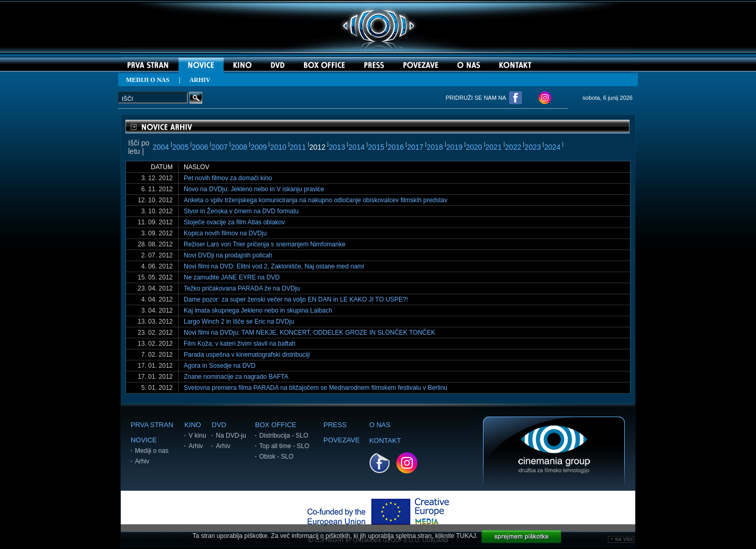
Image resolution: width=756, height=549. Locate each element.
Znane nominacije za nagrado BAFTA (236, 377)
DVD (219, 425)
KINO (193, 425)
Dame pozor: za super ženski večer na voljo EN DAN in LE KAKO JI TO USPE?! (296, 299)
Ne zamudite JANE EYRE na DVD (232, 277)
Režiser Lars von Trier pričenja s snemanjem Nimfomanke (265, 244)
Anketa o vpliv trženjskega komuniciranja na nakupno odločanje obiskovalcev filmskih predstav (316, 200)
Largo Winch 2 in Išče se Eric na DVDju (239, 322)
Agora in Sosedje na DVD (220, 366)
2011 (298, 147)
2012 (317, 147)
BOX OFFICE (276, 425)
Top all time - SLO (284, 446)
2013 (337, 147)
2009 (259, 147)
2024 (552, 147)
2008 (239, 147)
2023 (533, 147)
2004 (161, 147)
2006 (200, 147)
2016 (396, 147)
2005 (180, 147)
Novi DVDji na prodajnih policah (228, 255)
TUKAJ (466, 536)
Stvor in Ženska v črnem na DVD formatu (241, 211)
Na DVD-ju (231, 436)
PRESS (335, 425)
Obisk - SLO (276, 457)
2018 (435, 147)
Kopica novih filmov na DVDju (225, 233)
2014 (357, 147)
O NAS (380, 425)
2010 (278, 147)
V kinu (197, 436)
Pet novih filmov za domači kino (228, 178)
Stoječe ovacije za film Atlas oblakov (234, 222)
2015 (376, 147)
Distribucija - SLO (284, 436)
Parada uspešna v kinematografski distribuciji (247, 355)
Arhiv (142, 461)
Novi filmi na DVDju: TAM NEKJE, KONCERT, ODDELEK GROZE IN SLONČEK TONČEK (309, 333)
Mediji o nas (152, 451)
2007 (220, 147)
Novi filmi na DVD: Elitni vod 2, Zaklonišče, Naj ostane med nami (274, 266)
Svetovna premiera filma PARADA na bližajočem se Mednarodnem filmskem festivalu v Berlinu (316, 388)
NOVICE (144, 440)
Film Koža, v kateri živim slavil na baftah (240, 344)
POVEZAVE (342, 440)
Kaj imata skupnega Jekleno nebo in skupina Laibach (258, 310)
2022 (513, 147)
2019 (454, 147)
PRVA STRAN (152, 425)
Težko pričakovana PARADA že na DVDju (242, 288)
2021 (494, 147)
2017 (415, 147)
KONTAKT (385, 441)
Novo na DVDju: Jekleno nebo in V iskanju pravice (254, 189)
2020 (474, 147)
